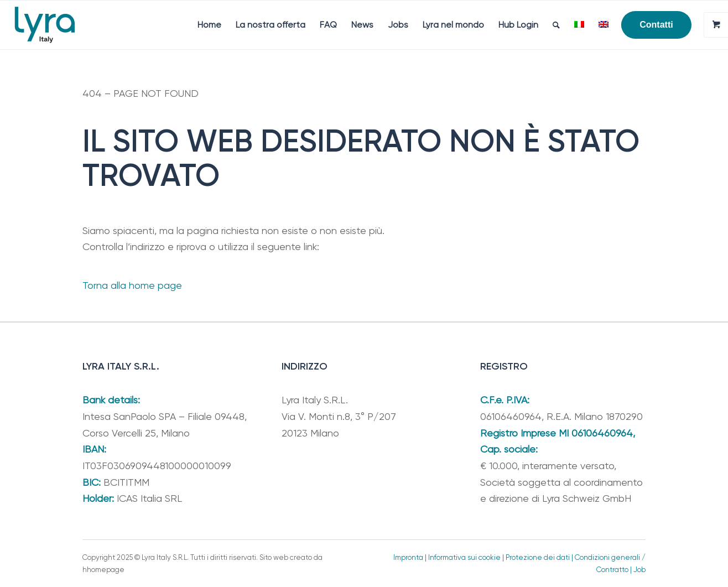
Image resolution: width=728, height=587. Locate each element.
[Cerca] (556, 25)
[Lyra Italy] (45, 25)
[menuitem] (209, 25)
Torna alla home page (132, 285)
